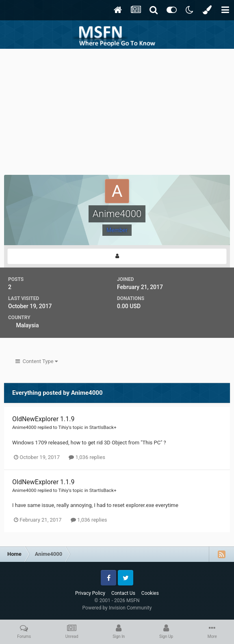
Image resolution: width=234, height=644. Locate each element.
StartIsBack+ (103, 427)
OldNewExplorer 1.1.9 (43, 419)
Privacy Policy (90, 593)
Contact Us (123, 593)
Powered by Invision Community (117, 608)
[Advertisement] (117, 110)
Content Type (37, 361)
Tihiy (64, 427)
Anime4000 (24, 427)
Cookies (150, 593)
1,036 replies (87, 457)
